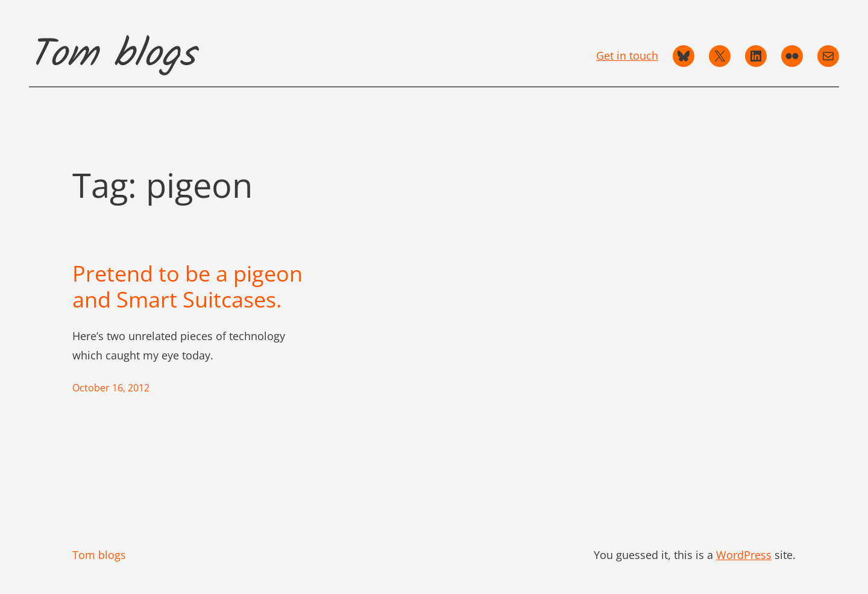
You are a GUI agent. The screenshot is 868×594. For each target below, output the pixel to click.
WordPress (744, 555)
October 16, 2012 (111, 388)
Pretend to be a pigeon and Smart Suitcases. (187, 286)
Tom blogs (112, 55)
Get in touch (627, 55)
